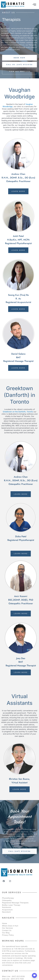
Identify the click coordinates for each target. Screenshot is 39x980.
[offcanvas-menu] (34, 5)
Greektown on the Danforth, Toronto (18, 412)
